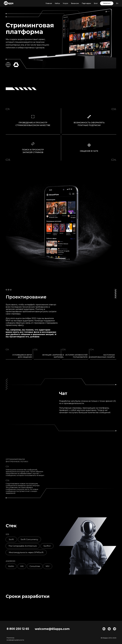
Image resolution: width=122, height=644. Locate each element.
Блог (96, 3)
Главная (49, 3)
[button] (107, 3)
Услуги (65, 3)
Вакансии (75, 3)
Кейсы (57, 3)
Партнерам (86, 3)
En (117, 3)
